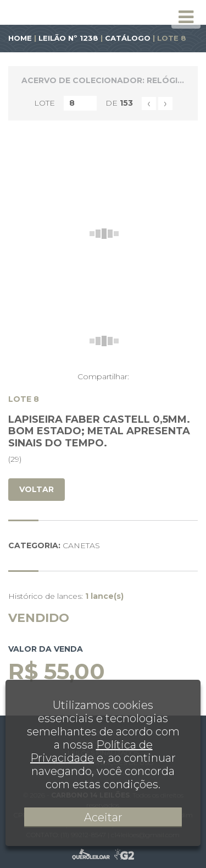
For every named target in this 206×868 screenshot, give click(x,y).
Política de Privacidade (91, 751)
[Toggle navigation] (186, 17)
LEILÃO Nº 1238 (68, 38)
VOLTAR (37, 489)
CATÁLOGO (128, 38)
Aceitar (103, 817)
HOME (20, 38)
